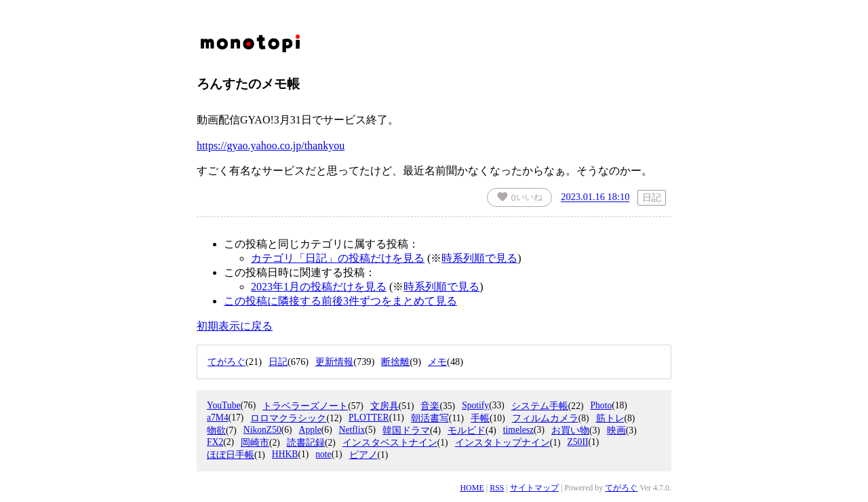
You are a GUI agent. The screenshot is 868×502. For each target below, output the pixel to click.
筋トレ (610, 418)
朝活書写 (430, 418)
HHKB (285, 454)
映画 (616, 430)
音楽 (430, 406)
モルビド (467, 430)
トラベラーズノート (305, 406)
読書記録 (306, 443)
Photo (601, 405)
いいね (519, 197)
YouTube (224, 405)
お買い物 (570, 430)
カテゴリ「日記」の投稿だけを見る (338, 258)
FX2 (215, 442)
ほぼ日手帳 (231, 455)
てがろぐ (621, 488)
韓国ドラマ (406, 430)
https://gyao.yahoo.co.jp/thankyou (271, 146)
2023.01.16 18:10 (595, 197)
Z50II (577, 442)
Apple (310, 430)
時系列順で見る (479, 258)
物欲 (216, 430)
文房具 (384, 406)
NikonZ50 (262, 430)
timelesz (518, 430)
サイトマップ (534, 488)
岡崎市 (255, 443)
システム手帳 (540, 406)
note (323, 454)
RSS (497, 488)
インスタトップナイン (502, 443)
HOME (472, 488)
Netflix (352, 430)
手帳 (480, 418)
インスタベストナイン (390, 443)
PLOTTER (369, 418)
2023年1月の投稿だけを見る (319, 287)
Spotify (475, 405)
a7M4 (218, 418)
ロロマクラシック (288, 418)
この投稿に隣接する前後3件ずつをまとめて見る (340, 301)
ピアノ (363, 455)
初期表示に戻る (235, 326)
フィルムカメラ (545, 418)
